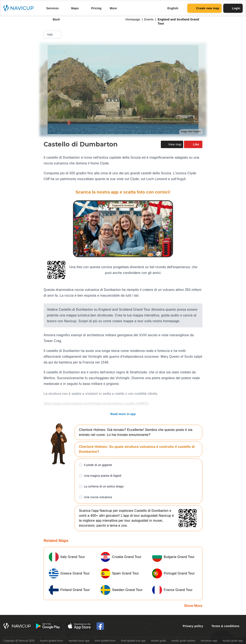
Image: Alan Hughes (191, 132)
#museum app (209, 641)
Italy (53, 34)
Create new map (204, 8)
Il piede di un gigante (98, 465)
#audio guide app (233, 641)
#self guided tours (105, 641)
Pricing (96, 8)
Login (233, 8)
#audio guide (158, 641)
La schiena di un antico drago (104, 486)
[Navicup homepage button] (20, 8)
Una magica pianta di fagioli (103, 476)
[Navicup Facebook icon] (100, 626)
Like (193, 144)
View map (172, 144)
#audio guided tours (51, 641)
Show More (193, 606)
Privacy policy (193, 626)
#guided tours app (79, 641)
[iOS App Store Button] (79, 626)
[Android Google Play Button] (48, 626)
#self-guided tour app (133, 641)
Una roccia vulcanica (98, 497)
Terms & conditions (225, 626)
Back (53, 19)
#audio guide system (183, 641)
